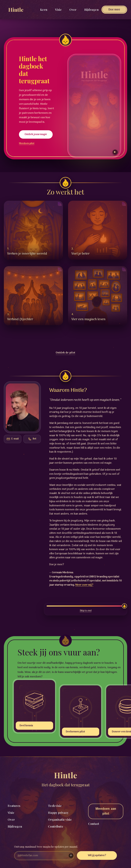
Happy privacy (58, 813)
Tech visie (55, 806)
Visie (58, 10)
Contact (94, 824)
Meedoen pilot (27, 144)
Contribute (56, 826)
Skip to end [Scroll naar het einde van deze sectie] (86, 611)
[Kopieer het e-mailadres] (13, 439)
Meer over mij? (84, 585)
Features (14, 806)
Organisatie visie (60, 820)
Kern (44, 10)
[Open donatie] (114, 10)
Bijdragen (91, 10)
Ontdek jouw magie (36, 134)
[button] (33, 230)
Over (73, 10)
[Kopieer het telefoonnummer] (32, 439)
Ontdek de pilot (65, 353)
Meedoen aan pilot (106, 811)
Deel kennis (26, 726)
